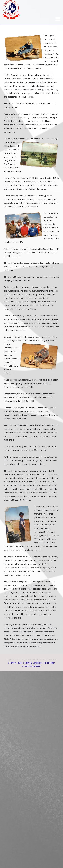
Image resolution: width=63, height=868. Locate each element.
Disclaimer (50, 663)
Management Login (32, 666)
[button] (58, 19)
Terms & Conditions (34, 663)
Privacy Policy (16, 663)
